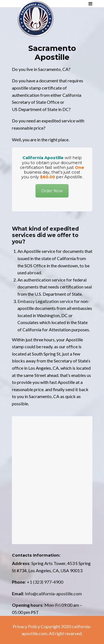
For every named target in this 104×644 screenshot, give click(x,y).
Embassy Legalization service (45, 301)
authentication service (45, 280)
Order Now (52, 191)
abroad (34, 272)
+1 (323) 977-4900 (45, 582)
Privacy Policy (26, 626)
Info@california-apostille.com (53, 594)
